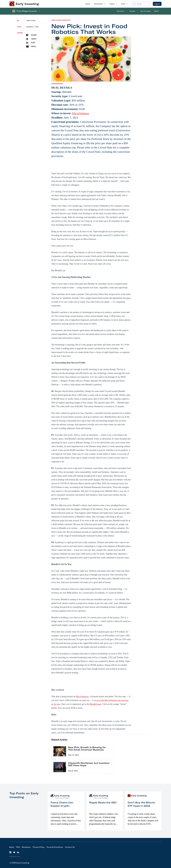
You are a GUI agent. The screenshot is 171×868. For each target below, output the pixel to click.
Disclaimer (26, 847)
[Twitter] (14, 852)
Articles (132, 11)
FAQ (125, 4)
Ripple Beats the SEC (103, 802)
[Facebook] (10, 852)
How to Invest (145, 11)
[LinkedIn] (18, 852)
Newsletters (100, 4)
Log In (157, 4)
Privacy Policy (39, 847)
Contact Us (70, 847)
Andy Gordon (31, 20)
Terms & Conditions (55, 847)
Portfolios (121, 11)
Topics (114, 4)
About (88, 4)
